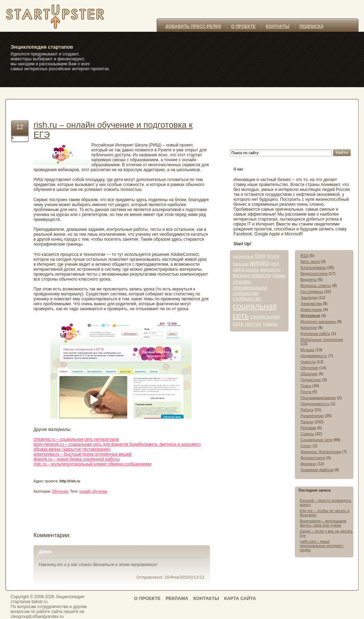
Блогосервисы (313, 268)
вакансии (241, 264)
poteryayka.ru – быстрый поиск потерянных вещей (83, 454)
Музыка (307, 350)
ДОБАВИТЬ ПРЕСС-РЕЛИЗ (193, 26)
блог (260, 256)
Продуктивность (315, 404)
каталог (252, 270)
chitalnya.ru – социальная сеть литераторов (76, 439)
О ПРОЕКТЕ (243, 26)
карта (239, 269)
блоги (273, 256)
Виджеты (309, 280)
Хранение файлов (317, 470)
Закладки (309, 298)
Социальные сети (316, 440)
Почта (306, 392)
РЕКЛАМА (177, 598)
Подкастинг (311, 380)
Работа (307, 410)
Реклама (308, 428)
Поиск (306, 386)
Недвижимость (314, 356)
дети (275, 264)
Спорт (306, 446)
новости (261, 275)
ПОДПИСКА (311, 26)
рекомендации (250, 288)
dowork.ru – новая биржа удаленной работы (77, 459)
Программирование (318, 398)
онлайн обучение (93, 491)
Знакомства (311, 304)
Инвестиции (311, 309)
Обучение (60, 491)
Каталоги (309, 327)
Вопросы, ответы (316, 286)
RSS (305, 256)
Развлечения (312, 416)
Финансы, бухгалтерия (321, 452)
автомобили (243, 256)
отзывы (242, 281)
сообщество (246, 293)
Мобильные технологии (322, 339)
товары (270, 324)
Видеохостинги (314, 274)
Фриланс (308, 464)
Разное (307, 422)
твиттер (253, 324)
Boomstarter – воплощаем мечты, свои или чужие (323, 523)
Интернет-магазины (318, 321)
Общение (309, 374)
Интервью (310, 315)
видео (260, 263)
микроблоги (271, 270)
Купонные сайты (315, 333)
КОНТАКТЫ (277, 26)
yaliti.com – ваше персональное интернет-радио (322, 546)
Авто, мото (310, 262)
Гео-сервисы (312, 292)
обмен (279, 275)
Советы (307, 434)
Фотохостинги (313, 458)
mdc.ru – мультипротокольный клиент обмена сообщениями (92, 464)
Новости (308, 362)
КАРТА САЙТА (240, 598)
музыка (241, 275)
